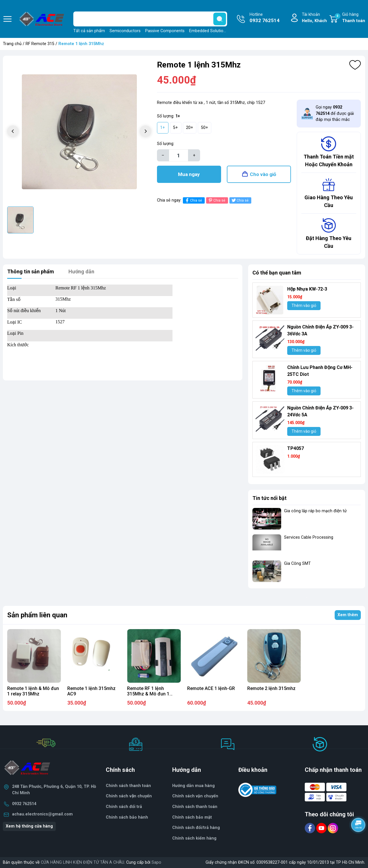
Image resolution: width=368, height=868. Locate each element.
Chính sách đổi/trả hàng (196, 828)
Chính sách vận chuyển (195, 796)
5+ (176, 128)
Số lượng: (166, 144)
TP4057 (296, 448)
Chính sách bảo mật (192, 817)
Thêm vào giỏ (304, 306)
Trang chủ (12, 44)
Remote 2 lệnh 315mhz (271, 688)
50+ (205, 128)
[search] (220, 19)
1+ (163, 128)
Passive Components (165, 31)
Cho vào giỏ (263, 174)
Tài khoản (314, 18)
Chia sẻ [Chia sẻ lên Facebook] (193, 200)
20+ (190, 128)
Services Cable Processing (309, 537)
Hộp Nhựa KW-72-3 (307, 289)
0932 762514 (24, 804)
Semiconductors (125, 31)
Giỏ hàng (350, 18)
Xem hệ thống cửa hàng (29, 826)
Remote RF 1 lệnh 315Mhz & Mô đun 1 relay (148, 694)
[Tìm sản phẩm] (150, 19)
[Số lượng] (179, 155)
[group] (79, 132)
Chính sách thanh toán (195, 807)
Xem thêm (348, 615)
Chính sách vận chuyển (129, 796)
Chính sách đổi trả (124, 807)
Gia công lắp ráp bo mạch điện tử (315, 511)
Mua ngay (189, 174)
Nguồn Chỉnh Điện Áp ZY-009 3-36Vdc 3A (320, 330)
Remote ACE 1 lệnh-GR (211, 688)
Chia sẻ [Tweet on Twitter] (240, 200)
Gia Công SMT (297, 563)
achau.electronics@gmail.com (42, 814)
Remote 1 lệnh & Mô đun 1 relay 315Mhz (33, 691)
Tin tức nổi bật (270, 498)
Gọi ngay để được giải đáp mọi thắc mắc (335, 113)
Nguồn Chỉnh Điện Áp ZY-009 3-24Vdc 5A (320, 411)
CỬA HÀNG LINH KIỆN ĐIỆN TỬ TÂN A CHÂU (83, 862)
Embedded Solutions (208, 31)
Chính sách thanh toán (128, 786)
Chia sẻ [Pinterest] (216, 200)
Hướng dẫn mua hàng (193, 786)
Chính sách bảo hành (127, 817)
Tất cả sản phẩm (89, 31)
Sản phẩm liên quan (37, 615)
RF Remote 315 (40, 44)
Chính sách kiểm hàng (194, 838)
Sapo (156, 862)
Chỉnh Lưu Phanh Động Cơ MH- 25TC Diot (320, 371)
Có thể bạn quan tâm (277, 273)
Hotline (264, 18)
